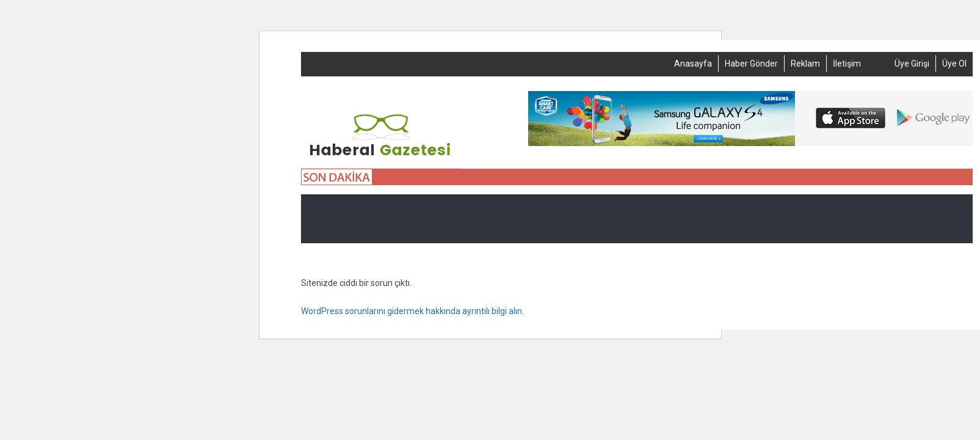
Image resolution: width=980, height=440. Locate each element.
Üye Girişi (912, 64)
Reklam (805, 64)
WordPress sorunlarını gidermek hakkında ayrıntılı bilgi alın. (412, 311)
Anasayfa (693, 64)
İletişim (847, 64)
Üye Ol (954, 64)
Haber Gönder (751, 64)
